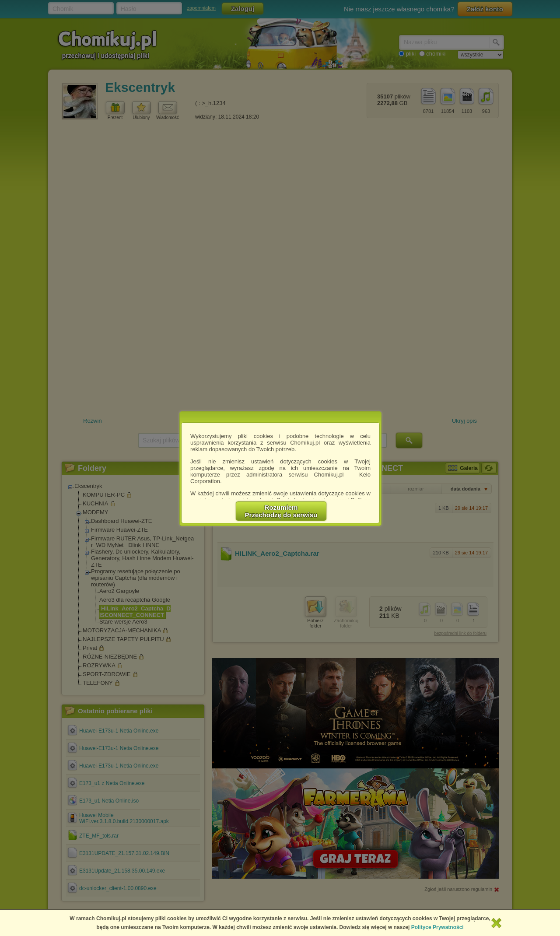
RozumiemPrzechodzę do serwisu (281, 511)
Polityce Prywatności (437, 927)
